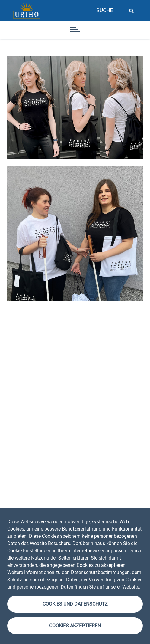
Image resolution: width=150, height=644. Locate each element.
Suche (131, 10)
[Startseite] (27, 10)
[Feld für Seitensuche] (110, 10)
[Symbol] (75, 30)
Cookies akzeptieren (75, 626)
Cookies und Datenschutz (75, 604)
